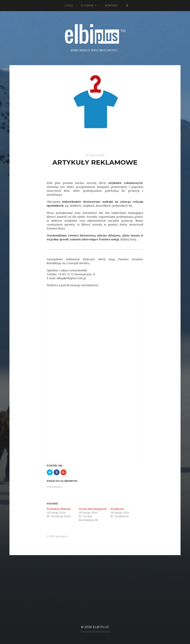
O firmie (87, 6)
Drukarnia (117, 509)
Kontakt (111, 6)
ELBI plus (101, 627)
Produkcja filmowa (59, 509)
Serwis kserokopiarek (93, 509)
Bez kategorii (59, 536)
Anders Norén (101, 632)
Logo (68, 6)
